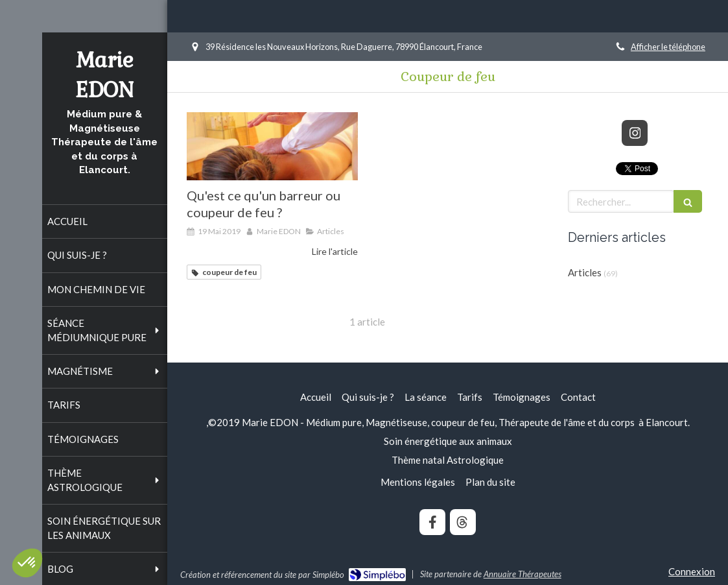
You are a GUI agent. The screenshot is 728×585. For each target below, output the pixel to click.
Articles (585, 272)
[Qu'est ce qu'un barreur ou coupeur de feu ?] (272, 146)
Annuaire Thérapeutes (523, 574)
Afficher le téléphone (668, 47)
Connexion (692, 571)
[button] (27, 563)
